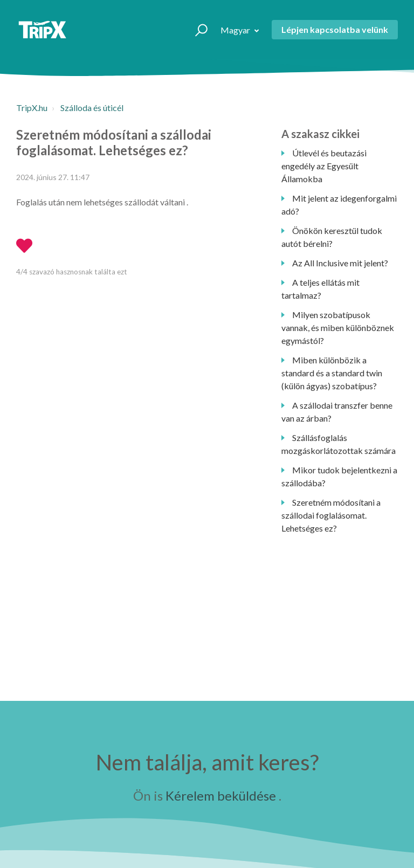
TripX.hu (32, 108)
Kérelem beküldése (221, 795)
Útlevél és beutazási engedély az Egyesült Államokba (324, 166)
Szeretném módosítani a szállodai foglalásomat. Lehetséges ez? (331, 515)
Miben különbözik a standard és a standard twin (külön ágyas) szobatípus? (332, 373)
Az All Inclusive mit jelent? (340, 263)
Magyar (236, 30)
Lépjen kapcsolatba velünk (335, 29)
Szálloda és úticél (92, 108)
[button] (196, 30)
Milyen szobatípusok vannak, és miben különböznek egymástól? (338, 328)
